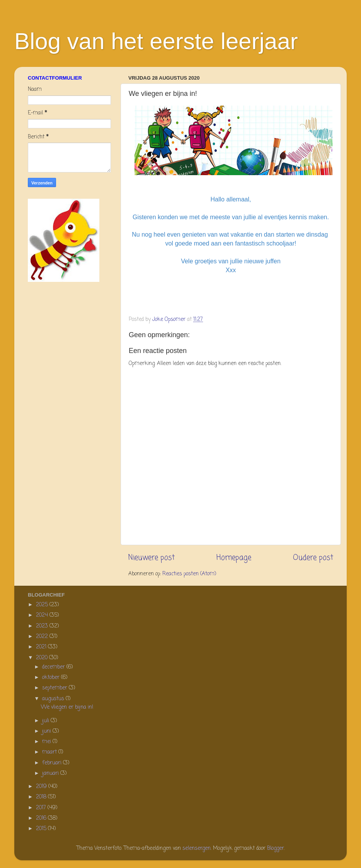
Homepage (234, 558)
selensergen (197, 848)
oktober (52, 678)
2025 (43, 605)
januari (51, 773)
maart (50, 752)
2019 (42, 787)
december (54, 667)
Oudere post (313, 558)
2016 (42, 818)
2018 (42, 797)
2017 (42, 808)
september (55, 688)
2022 (43, 637)
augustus (54, 699)
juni (47, 731)
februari (53, 763)
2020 (43, 658)
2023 (43, 626)
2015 (42, 829)
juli (46, 721)
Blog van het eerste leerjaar (156, 41)
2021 (42, 647)
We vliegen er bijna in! (67, 707)
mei (47, 742)
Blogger (276, 848)
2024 (43, 615)
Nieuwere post (152, 558)
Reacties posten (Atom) (189, 574)
